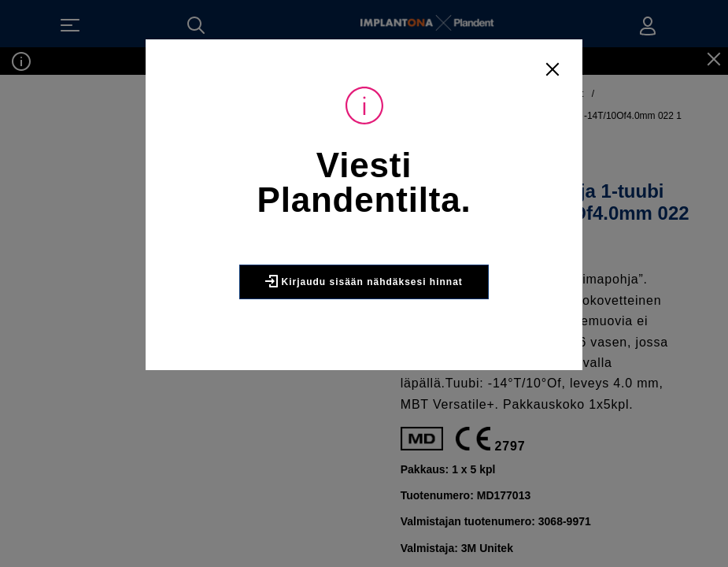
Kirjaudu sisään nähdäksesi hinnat (364, 281)
